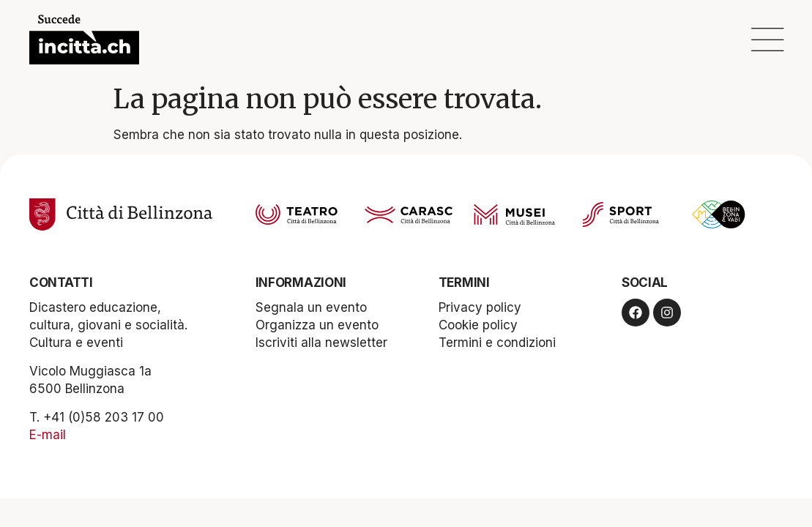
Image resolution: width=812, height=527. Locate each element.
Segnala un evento (311, 307)
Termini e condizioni (497, 343)
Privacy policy (480, 307)
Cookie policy (478, 325)
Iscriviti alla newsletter (321, 343)
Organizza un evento (317, 325)
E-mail (48, 435)
